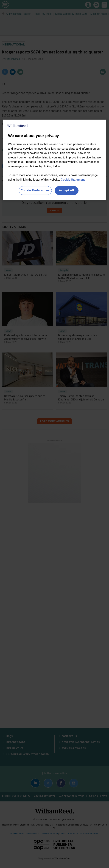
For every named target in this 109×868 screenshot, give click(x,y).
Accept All (66, 190)
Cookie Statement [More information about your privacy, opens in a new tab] (73, 180)
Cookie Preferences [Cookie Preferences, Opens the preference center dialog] (35, 190)
